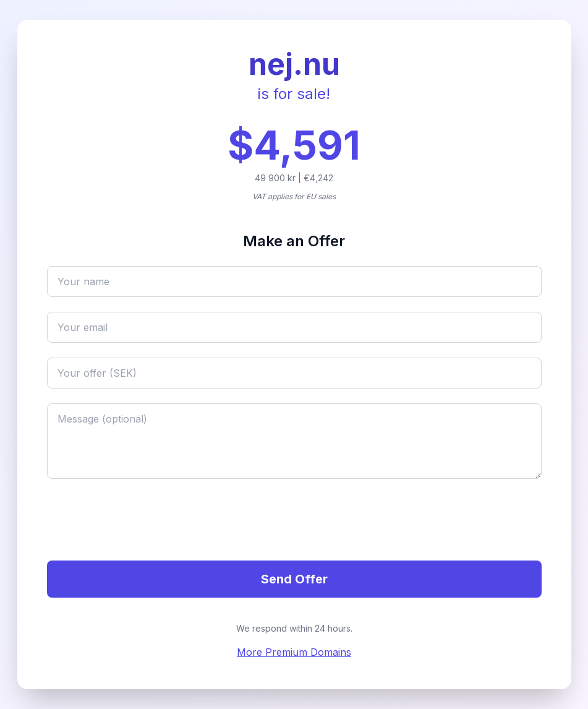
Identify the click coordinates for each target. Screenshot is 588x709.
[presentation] (141, 522)
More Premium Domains (294, 652)
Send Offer (294, 579)
